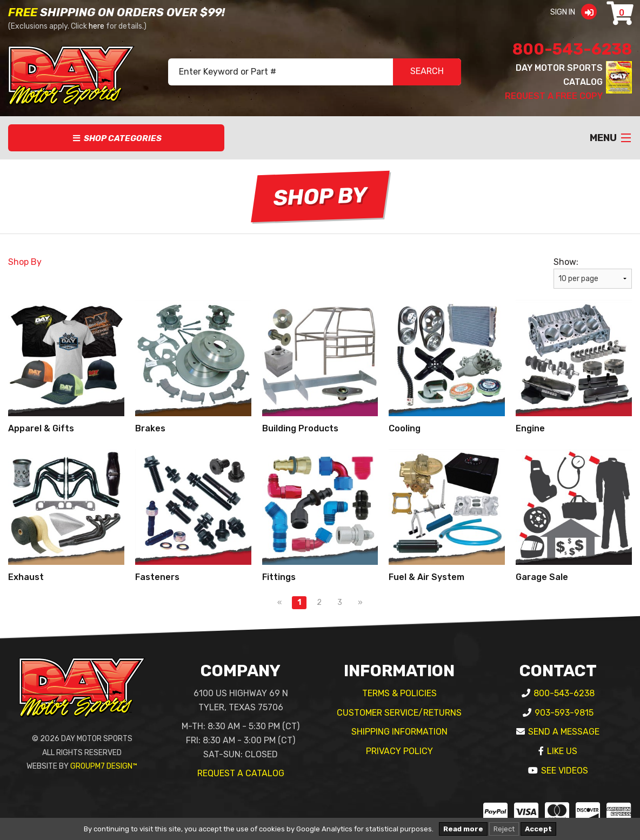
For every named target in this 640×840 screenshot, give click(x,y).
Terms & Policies (399, 693)
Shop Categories (116, 138)
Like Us (562, 751)
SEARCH (427, 72)
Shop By (25, 262)
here (96, 26)
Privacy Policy (399, 751)
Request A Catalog (241, 773)
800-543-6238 (572, 49)
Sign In (577, 12)
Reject (504, 829)
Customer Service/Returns (399, 713)
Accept (538, 829)
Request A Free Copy (554, 96)
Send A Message (564, 732)
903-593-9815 (564, 713)
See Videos (565, 771)
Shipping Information (399, 732)
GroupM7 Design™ (104, 766)
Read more (463, 829)
